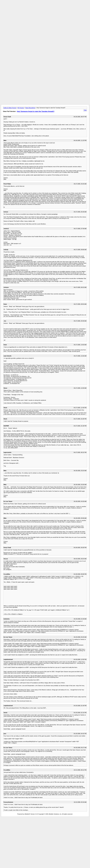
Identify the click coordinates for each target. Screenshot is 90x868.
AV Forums (21, 108)
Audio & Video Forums (10, 108)
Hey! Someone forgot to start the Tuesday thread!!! (36, 111)
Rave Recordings (30, 108)
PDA (85, 110)
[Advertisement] (45, 17)
